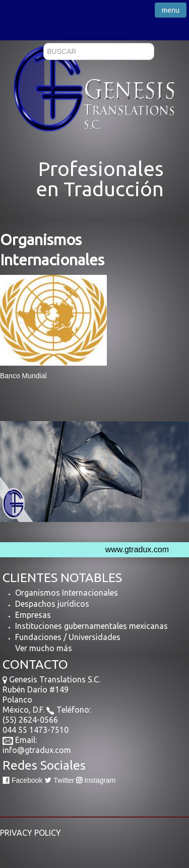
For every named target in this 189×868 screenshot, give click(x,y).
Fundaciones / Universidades (68, 637)
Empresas (33, 615)
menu (171, 10)
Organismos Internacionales (67, 593)
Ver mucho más (44, 648)
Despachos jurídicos (52, 604)
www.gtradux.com (137, 549)
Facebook (22, 780)
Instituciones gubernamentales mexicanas (91, 626)
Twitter (59, 780)
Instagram (96, 780)
